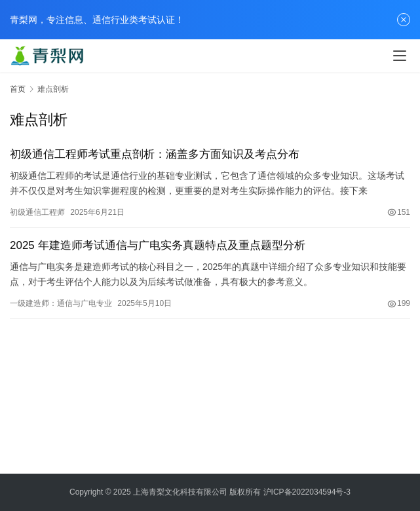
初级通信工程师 (37, 212)
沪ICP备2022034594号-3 (307, 492)
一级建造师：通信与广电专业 (61, 303)
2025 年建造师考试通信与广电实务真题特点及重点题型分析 (158, 245)
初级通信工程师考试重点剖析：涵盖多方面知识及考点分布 (155, 154)
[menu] (400, 56)
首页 (18, 89)
